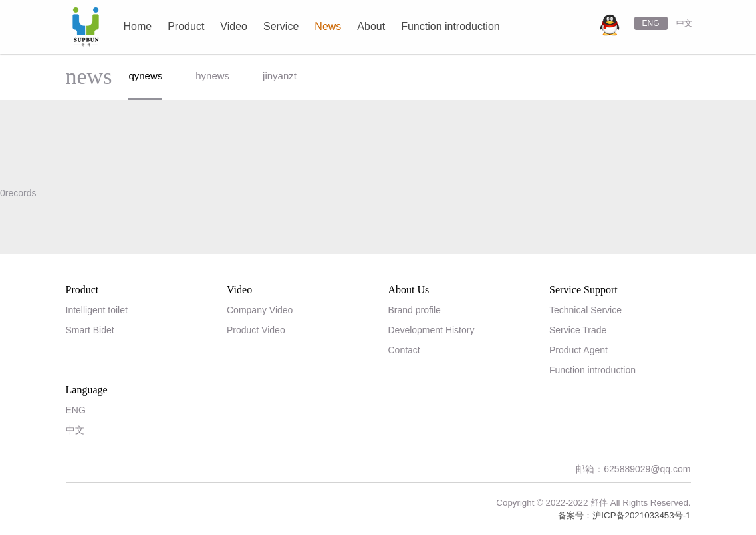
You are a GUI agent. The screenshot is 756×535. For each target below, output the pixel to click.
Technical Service (585, 310)
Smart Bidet (90, 330)
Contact (404, 350)
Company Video (260, 310)
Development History (432, 330)
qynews (145, 76)
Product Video (256, 330)
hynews (212, 76)
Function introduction (592, 370)
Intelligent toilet (97, 310)
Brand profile (415, 310)
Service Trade (578, 330)
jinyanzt (280, 76)
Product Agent (578, 350)
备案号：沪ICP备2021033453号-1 (624, 515)
